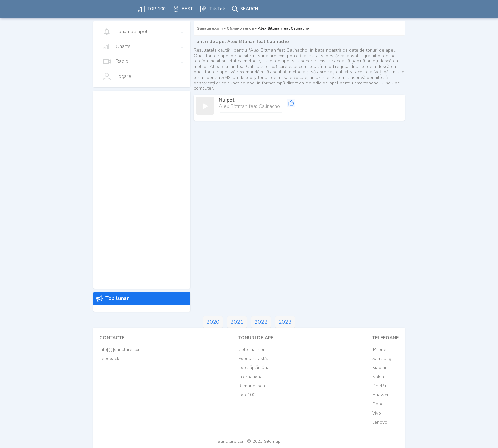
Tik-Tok (212, 9)
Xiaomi (379, 368)
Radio (116, 62)
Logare (117, 77)
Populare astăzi (254, 358)
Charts (117, 47)
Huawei (380, 395)
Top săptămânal (255, 368)
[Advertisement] (142, 190)
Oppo (378, 404)
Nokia (378, 377)
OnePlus (381, 386)
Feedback (109, 358)
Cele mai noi (251, 349)
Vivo (377, 413)
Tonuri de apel (125, 32)
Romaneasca (252, 386)
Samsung (382, 358)
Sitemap (272, 441)
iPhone (379, 349)
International (251, 377)
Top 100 (247, 395)
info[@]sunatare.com (121, 349)
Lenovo (380, 422)
